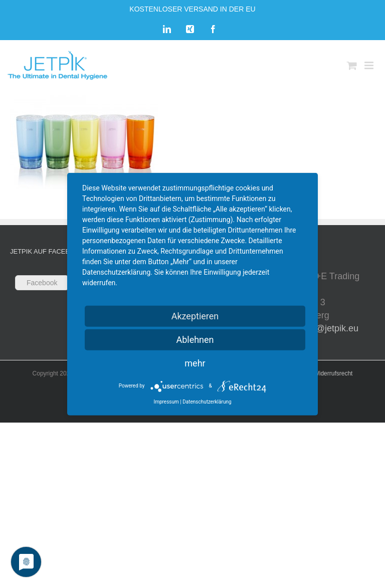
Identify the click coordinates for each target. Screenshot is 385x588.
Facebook (42, 283)
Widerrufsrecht (333, 373)
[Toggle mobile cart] (352, 65)
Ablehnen (195, 339)
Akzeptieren (195, 316)
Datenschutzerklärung (207, 401)
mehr (195, 363)
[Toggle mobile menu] (370, 65)
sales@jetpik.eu (327, 328)
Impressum (166, 401)
